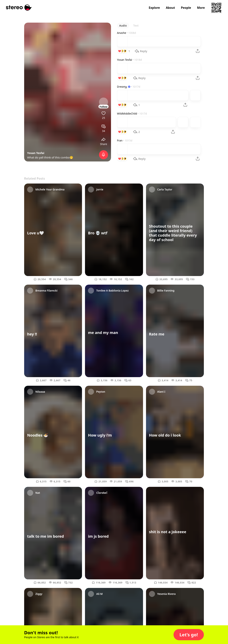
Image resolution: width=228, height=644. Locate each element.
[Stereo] (19, 8)
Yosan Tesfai (36, 153)
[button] (189, 635)
